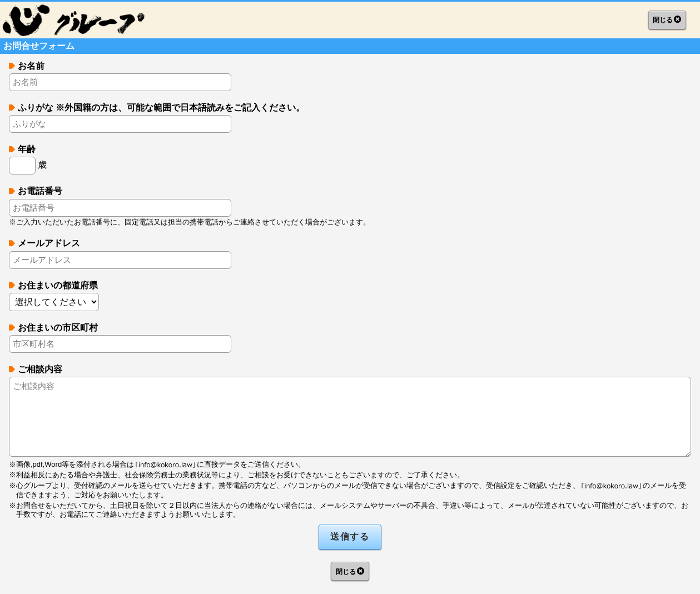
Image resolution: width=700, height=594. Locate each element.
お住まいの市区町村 (58, 328)
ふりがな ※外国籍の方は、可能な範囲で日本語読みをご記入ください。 (161, 108)
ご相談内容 (40, 369)
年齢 (27, 149)
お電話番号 (40, 191)
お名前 (31, 66)
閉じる (663, 20)
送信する (350, 536)
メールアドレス (49, 243)
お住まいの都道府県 (58, 285)
